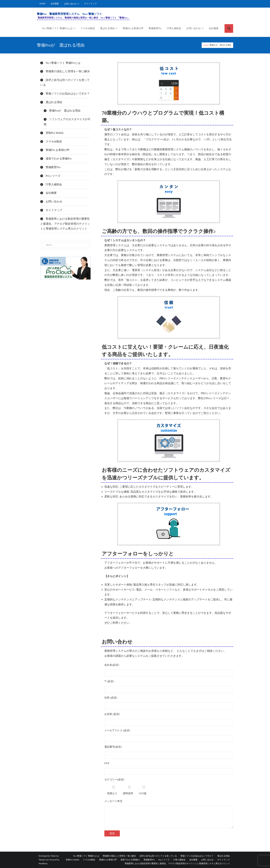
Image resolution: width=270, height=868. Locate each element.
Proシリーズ (53, 176)
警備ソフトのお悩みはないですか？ (68, 94)
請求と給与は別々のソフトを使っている (65, 82)
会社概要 (55, 4)
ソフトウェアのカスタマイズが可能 (67, 122)
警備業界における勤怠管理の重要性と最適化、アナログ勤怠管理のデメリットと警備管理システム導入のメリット (65, 224)
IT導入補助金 (54, 184)
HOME (42, 4)
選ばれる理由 (54, 102)
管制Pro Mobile (55, 133)
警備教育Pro (53, 167)
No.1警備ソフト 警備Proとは (63, 63)
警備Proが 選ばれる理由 (65, 111)
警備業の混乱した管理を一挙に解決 (68, 71)
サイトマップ (90, 4)
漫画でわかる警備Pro (59, 159)
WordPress (43, 864)
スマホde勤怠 (54, 141)
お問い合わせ (70, 4)
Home (206, 45)
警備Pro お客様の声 (58, 150)
